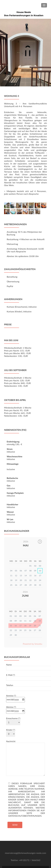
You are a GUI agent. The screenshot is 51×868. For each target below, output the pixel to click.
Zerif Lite (13, 862)
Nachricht (26, 726)
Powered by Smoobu (33, 627)
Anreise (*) (16, 680)
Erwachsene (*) (13, 703)
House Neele (24, 12)
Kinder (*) (11, 715)
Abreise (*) (16, 692)
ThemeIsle (37, 862)
